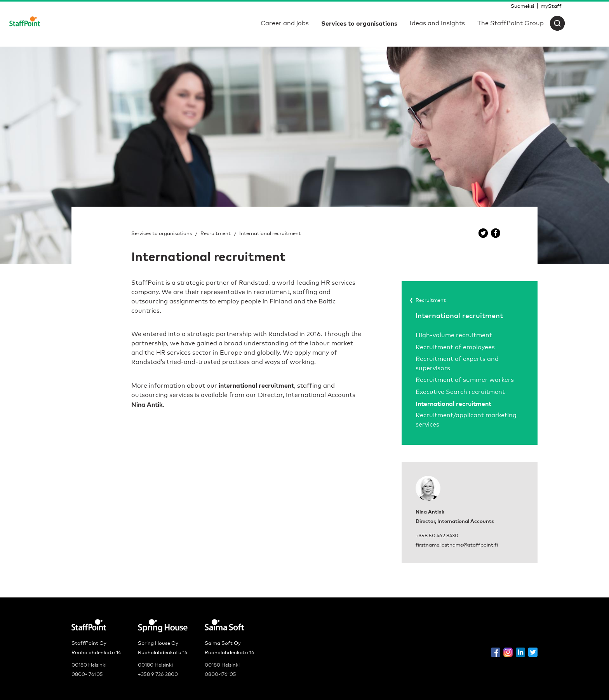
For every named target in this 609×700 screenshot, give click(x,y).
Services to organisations (162, 233)
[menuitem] (522, 6)
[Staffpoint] (25, 23)
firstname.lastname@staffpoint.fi (457, 545)
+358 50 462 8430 (437, 535)
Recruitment (216, 233)
